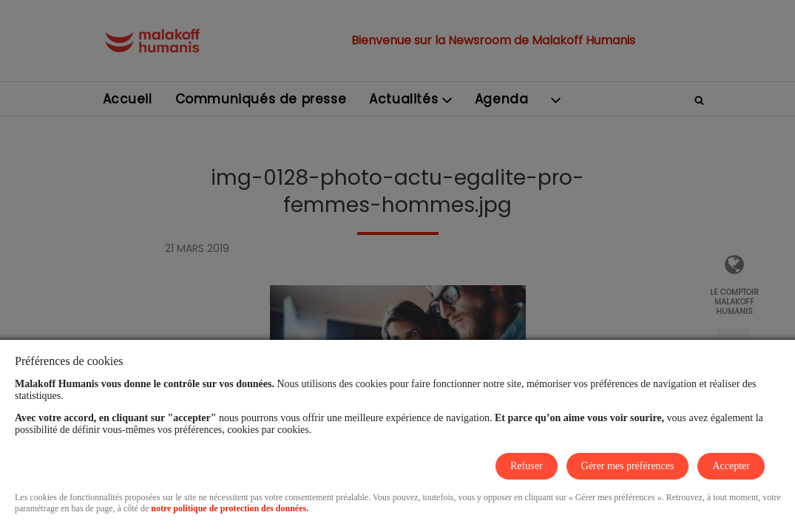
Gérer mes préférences (628, 466)
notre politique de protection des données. (230, 508)
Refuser (527, 466)
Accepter (731, 466)
